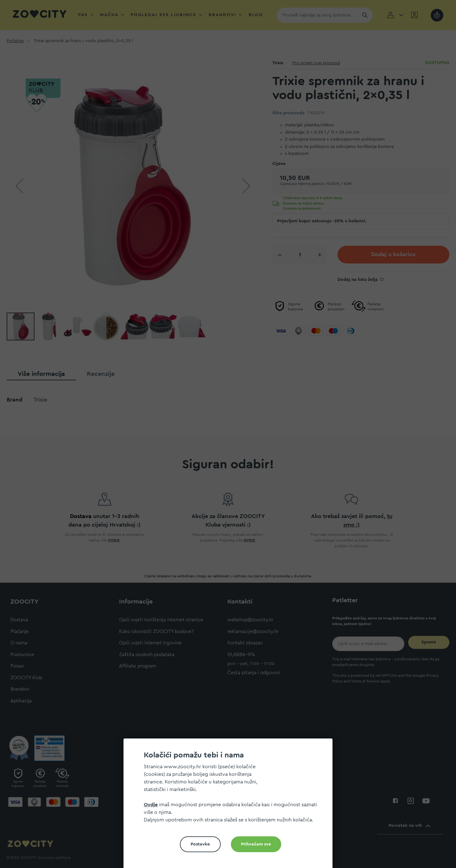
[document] (231, 806)
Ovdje (151, 805)
